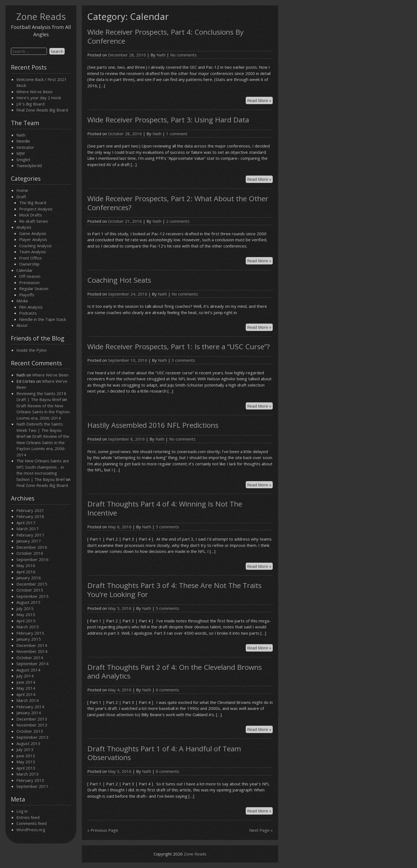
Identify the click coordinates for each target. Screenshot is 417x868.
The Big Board (33, 203)
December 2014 (32, 645)
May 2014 (26, 688)
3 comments (183, 360)
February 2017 (30, 535)
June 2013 (26, 756)
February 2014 (30, 707)
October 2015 (30, 590)
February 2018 (30, 516)
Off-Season (30, 276)
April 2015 (26, 621)
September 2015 (32, 596)
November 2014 (32, 651)
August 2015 (28, 602)
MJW (21, 153)
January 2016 (29, 578)
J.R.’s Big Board (30, 104)
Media (22, 301)
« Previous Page (103, 830)
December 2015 (32, 584)
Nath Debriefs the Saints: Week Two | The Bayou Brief (40, 430)
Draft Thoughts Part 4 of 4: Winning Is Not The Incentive (165, 508)
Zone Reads (41, 16)
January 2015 (29, 639)
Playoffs (27, 295)
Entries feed (28, 817)
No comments (183, 55)
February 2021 (30, 510)
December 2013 (32, 719)
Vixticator (25, 147)
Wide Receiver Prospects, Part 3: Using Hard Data (168, 120)
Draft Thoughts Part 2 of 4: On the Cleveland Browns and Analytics (175, 672)
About (22, 325)
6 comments (167, 690)
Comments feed (31, 823)
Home (22, 190)
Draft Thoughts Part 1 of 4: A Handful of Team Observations (164, 753)
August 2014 (28, 670)
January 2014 (29, 713)
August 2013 (28, 743)
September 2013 (32, 737)
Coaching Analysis (35, 246)
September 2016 (32, 559)
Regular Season (34, 288)
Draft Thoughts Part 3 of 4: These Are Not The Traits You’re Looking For (174, 590)
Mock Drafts (31, 215)
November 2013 (32, 725)
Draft (21, 197)
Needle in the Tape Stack (43, 319)
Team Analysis (33, 252)
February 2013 (30, 780)
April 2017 (26, 523)
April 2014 (26, 694)
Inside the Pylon (31, 350)
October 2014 (30, 658)
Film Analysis (31, 307)
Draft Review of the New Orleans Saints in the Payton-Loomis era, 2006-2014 (44, 412)
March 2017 (28, 529)
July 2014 (25, 676)
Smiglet (23, 159)
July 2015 (25, 608)
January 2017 (29, 541)
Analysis (24, 227)
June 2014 (26, 682)
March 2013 (28, 774)
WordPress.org (31, 830)
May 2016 (26, 565)
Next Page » (261, 830)
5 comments (167, 527)
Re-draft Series (34, 221)
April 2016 (26, 572)
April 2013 (26, 768)
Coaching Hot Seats (119, 280)
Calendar (25, 270)
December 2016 (32, 547)
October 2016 (30, 553)
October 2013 (30, 731)
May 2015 (26, 614)
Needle (23, 141)
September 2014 (32, 664)
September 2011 (32, 786)
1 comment (177, 134)
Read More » (260, 101)
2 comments (178, 221)
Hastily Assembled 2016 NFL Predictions (153, 425)
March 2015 (28, 627)
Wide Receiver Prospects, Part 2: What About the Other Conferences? (178, 203)
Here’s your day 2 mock (39, 98)
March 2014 (28, 700)
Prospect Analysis (36, 209)
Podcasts (28, 313)
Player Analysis (33, 239)
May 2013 (26, 762)
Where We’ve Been (34, 92)
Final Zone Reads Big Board (42, 110)
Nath (21, 135)
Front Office (30, 258)
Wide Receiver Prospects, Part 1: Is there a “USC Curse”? (178, 346)
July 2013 (25, 749)
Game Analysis (33, 233)
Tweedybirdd (29, 165)
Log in (22, 811)
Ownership (29, 264)
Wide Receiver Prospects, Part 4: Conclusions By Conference (165, 36)
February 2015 (30, 633)
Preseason (29, 282)
